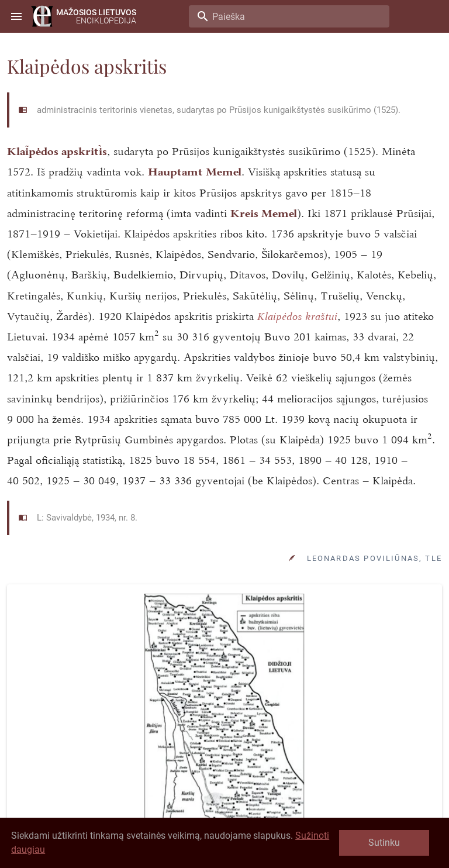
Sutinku (384, 843)
